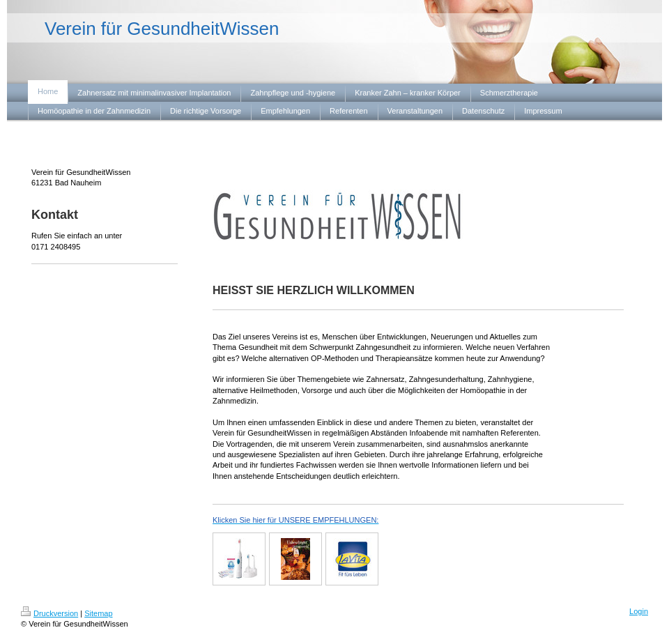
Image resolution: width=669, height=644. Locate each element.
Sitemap (98, 613)
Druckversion (49, 613)
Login (639, 611)
